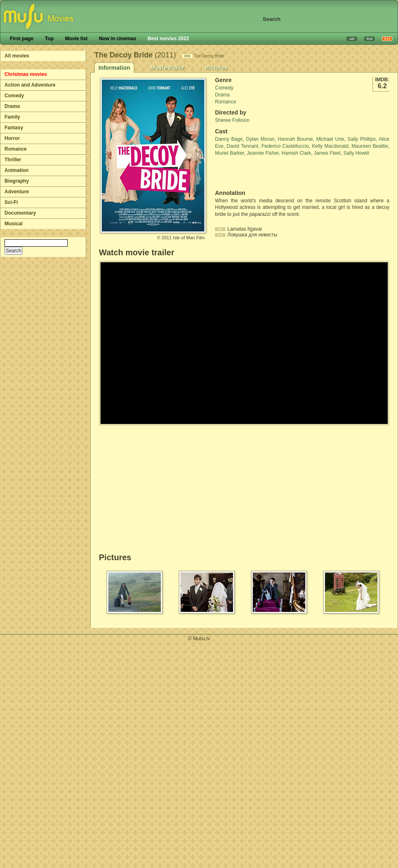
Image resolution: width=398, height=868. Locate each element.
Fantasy (14, 128)
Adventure (17, 192)
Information (114, 68)
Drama (12, 106)
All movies (17, 56)
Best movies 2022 (168, 39)
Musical (14, 224)
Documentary (20, 213)
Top (49, 39)
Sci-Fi (11, 202)
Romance (16, 149)
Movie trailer (167, 68)
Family (12, 117)
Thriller (13, 160)
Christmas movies (26, 74)
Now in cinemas (118, 39)
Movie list (76, 39)
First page (22, 39)
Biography (17, 181)
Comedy (14, 96)
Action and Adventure (30, 85)
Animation (17, 170)
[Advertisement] (263, 173)
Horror (12, 138)
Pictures (216, 68)
